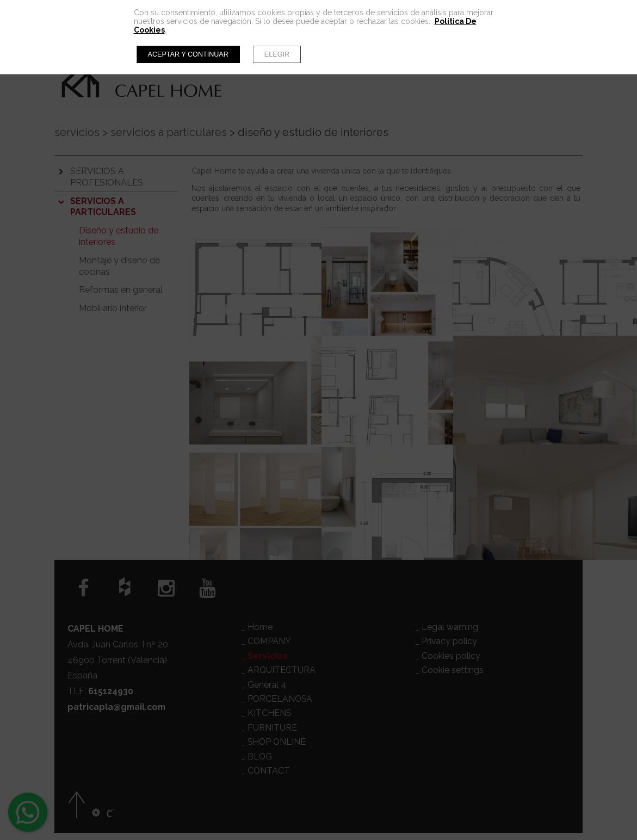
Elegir (277, 54)
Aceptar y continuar (188, 54)
